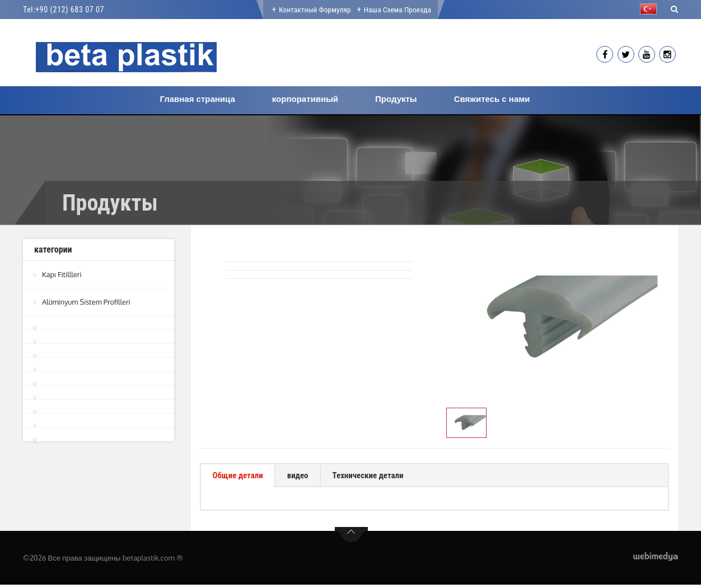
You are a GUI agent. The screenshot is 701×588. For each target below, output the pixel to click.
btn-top (351, 538)
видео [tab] (307, 477)
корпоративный (305, 99)
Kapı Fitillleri (62, 274)
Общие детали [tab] (241, 477)
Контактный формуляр (314, 10)
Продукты (396, 99)
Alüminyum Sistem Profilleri (87, 302)
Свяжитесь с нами (492, 99)
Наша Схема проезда (399, 10)
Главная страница (197, 99)
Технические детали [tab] (383, 477)
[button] (651, 9)
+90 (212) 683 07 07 (70, 10)
